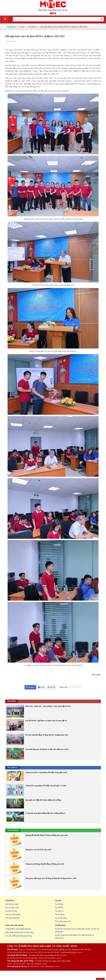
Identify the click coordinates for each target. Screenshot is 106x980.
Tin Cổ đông (60, 914)
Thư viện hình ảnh (12, 918)
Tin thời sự (59, 911)
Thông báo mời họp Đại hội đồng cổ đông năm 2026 (45, 864)
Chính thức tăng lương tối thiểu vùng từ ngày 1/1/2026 (46, 786)
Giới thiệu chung (12, 904)
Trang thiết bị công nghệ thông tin (18, 929)
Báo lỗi (51, 687)
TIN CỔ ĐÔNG (13, 830)
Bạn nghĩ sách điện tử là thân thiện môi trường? (43, 800)
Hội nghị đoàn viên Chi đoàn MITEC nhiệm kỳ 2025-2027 (64, 27)
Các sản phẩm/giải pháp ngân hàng (19, 936)
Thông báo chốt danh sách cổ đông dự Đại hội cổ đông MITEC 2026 (51, 878)
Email (41, 687)
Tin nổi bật (59, 904)
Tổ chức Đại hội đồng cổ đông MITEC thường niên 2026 (47, 735)
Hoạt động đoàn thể (63, 921)
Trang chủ (11, 27)
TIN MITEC (12, 701)
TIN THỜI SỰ (13, 768)
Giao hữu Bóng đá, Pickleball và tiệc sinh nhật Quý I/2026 (47, 749)
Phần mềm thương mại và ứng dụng (19, 932)
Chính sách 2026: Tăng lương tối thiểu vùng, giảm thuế (46, 772)
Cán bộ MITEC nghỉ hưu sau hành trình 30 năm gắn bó (46, 721)
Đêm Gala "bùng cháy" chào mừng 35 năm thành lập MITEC (48, 706)
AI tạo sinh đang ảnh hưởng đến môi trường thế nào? (45, 813)
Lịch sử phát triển (12, 908)
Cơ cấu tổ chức (11, 911)
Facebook (30, 687)
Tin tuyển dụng (61, 918)
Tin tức (22, 27)
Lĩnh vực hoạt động (13, 914)
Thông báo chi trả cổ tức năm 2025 (38, 850)
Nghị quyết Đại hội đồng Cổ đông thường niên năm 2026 (47, 835)
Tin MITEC (32, 27)
